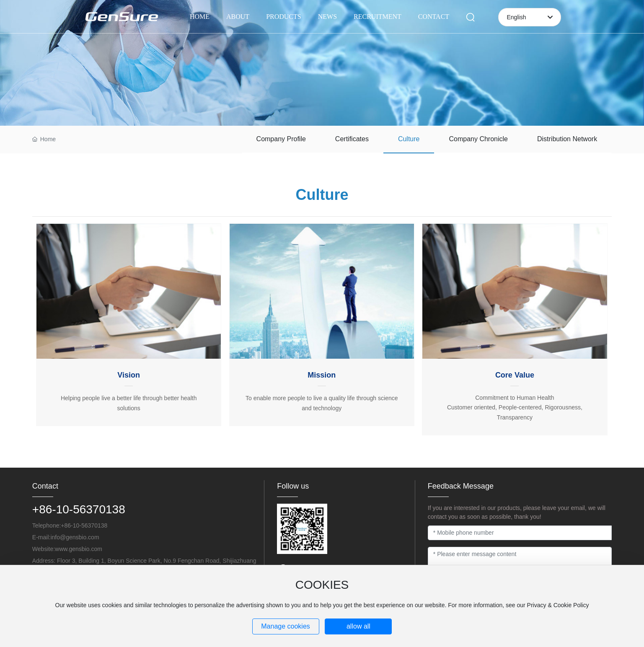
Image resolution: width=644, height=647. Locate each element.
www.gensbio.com (79, 549)
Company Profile (281, 139)
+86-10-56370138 (79, 509)
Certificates (352, 139)
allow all (358, 626)
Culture (409, 139)
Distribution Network (567, 139)
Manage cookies (286, 626)
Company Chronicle (478, 139)
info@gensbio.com (75, 537)
